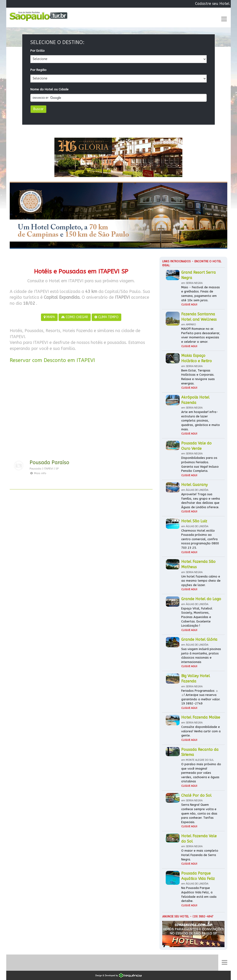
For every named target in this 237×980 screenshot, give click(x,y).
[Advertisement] (81, 413)
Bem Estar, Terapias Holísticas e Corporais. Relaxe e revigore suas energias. (198, 377)
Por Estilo (37, 51)
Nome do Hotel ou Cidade (49, 89)
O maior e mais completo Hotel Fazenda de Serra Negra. (200, 855)
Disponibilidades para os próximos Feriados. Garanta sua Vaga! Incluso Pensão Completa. (200, 464)
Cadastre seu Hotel (212, 4)
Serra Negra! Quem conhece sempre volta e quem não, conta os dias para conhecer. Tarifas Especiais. (199, 813)
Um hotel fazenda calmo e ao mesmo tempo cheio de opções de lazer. (201, 581)
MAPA (49, 317)
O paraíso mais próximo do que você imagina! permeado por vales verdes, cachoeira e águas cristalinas (201, 773)
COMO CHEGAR (75, 317)
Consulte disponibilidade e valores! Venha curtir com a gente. (201, 731)
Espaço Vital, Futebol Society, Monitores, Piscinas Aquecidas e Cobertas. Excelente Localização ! (197, 617)
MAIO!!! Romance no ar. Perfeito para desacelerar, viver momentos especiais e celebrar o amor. (201, 335)
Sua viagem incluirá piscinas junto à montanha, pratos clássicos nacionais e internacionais (201, 655)
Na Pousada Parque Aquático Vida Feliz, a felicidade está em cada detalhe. (199, 894)
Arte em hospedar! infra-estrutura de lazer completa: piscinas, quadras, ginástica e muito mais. (201, 420)
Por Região (38, 70)
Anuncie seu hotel (176, 917)
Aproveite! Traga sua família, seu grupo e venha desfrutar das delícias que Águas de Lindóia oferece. (201, 501)
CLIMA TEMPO (106, 317)
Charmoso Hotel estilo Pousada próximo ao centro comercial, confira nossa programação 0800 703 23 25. (200, 539)
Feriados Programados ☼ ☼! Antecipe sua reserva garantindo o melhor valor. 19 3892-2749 (201, 697)
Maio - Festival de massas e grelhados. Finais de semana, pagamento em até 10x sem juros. (201, 294)
